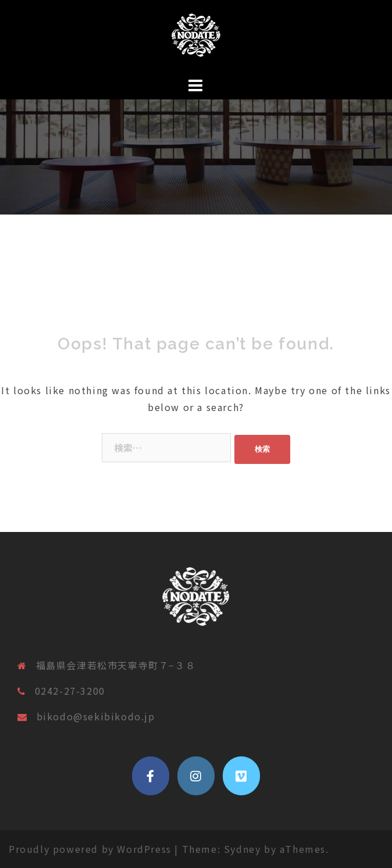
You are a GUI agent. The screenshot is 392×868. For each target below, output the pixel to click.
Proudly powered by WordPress (90, 849)
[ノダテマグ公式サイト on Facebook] (151, 776)
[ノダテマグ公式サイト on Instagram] (196, 776)
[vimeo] (241, 776)
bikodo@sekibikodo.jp (96, 716)
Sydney (243, 849)
